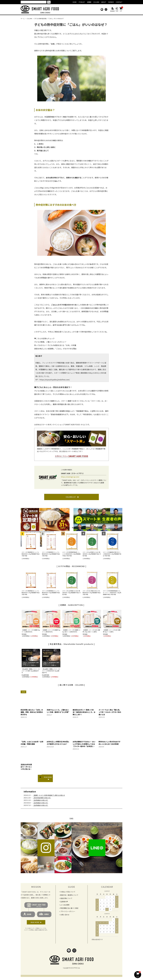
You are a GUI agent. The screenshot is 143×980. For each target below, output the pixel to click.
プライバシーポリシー (68, 913)
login (117, 9)
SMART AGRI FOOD (73, 425)
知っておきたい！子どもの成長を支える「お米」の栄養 (55, 345)
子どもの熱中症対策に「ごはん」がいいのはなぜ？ (49, 19)
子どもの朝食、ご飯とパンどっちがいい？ (50, 342)
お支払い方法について (68, 893)
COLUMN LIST (71, 498)
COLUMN (29, 19)
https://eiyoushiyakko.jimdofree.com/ (55, 380)
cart (121, 9)
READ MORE (49, 780)
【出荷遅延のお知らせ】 (41, 801)
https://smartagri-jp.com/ (70, 477)
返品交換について (66, 899)
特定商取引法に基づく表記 (69, 909)
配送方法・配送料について (69, 896)
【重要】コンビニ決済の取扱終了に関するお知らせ (49, 796)
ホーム (23, 19)
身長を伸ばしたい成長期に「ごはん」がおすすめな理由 (55, 349)
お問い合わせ (65, 916)
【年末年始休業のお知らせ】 (42, 799)
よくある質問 (65, 906)
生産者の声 (64, 903)
